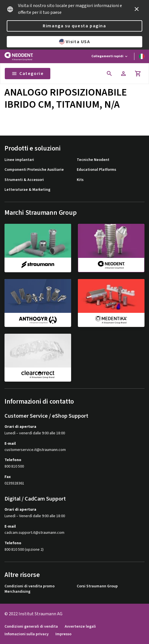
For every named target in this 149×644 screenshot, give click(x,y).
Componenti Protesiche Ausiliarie (34, 170)
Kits (80, 180)
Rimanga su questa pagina (74, 26)
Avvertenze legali (80, 627)
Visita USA (75, 42)
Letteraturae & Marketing (27, 190)
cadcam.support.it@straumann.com (34, 533)
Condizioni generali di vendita (31, 627)
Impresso (63, 634)
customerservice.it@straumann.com (35, 450)
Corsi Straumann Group (97, 586)
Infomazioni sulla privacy (27, 634)
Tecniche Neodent (93, 160)
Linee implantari (19, 160)
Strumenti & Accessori (24, 180)
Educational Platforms (96, 170)
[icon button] (137, 9)
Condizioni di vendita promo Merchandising (30, 589)
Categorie (28, 74)
